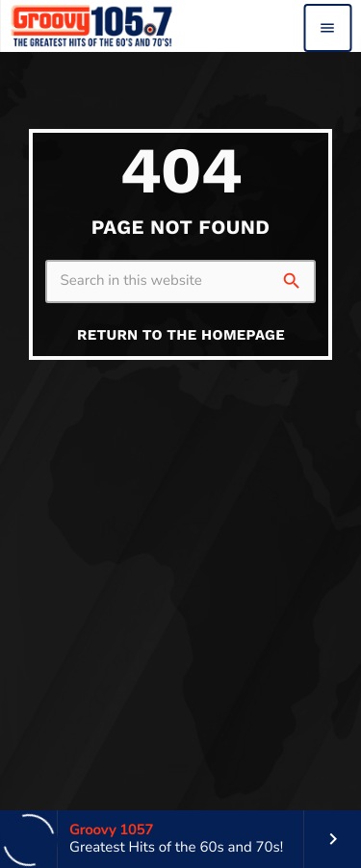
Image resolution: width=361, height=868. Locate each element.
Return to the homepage (181, 335)
